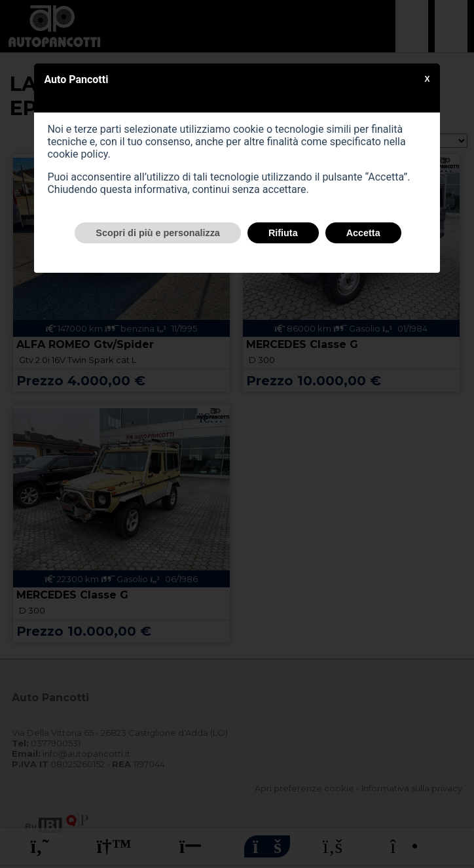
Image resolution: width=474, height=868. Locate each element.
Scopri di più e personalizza (158, 233)
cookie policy (77, 154)
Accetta (363, 233)
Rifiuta (283, 233)
